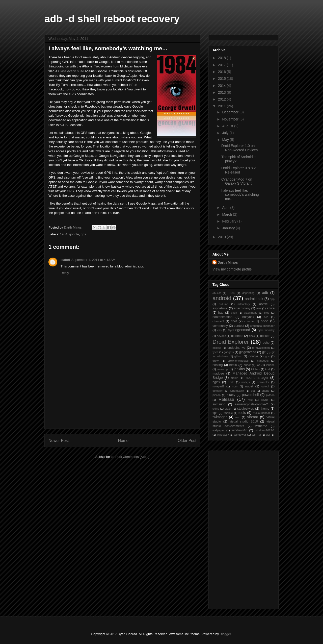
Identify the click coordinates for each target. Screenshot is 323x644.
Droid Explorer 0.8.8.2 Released (238, 170)
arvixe (263, 304)
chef (234, 321)
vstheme (261, 426)
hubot (247, 365)
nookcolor (263, 382)
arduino (223, 304)
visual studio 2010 (244, 422)
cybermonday (266, 330)
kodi (268, 369)
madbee (218, 374)
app (272, 299)
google (74, 234)
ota (253, 391)
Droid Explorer (231, 342)
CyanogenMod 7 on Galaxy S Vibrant (237, 181)
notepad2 (218, 386)
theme (265, 409)
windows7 (223, 435)
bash (234, 313)
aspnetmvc (220, 308)
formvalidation (261, 348)
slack (228, 409)
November (231, 119)
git (264, 352)
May (226, 140)
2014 (222, 86)
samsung (219, 404)
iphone (270, 365)
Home (123, 441)
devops (221, 336)
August (228, 126)
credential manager (262, 326)
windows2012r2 (265, 430)
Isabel (65, 260)
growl (216, 361)
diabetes (237, 336)
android (222, 298)
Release (226, 399)
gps (83, 234)
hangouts (263, 361)
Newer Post (59, 441)
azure (271, 308)
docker (265, 336)
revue (265, 400)
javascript (223, 369)
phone (266, 391)
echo (266, 343)
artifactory (244, 304)
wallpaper (219, 430)
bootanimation (222, 317)
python (270, 395)
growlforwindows (238, 361)
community (220, 326)
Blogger (225, 634)
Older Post (187, 441)
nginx (216, 382)
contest (239, 326)
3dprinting (248, 293)
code (264, 321)
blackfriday (250, 313)
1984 (64, 234)
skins (216, 409)
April (226, 208)
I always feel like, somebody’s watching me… (240, 195)
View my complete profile (232, 269)
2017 (222, 65)
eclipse (217, 348)
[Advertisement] (122, 389)
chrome (249, 321)
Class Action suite (71, 71)
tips (215, 413)
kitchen (255, 369)
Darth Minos (228, 262)
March (227, 214)
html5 (233, 365)
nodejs (246, 382)
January (229, 228)
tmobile (228, 413)
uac (238, 417)
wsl (268, 435)
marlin (234, 378)
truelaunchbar (261, 413)
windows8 (240, 435)
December (231, 112)
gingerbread (248, 352)
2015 (222, 79)
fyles (215, 352)
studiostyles (246, 409)
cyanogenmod (239, 330)
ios (258, 365)
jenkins (239, 369)
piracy (231, 395)
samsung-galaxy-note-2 (251, 404)
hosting (218, 365)
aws (259, 308)
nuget (249, 386)
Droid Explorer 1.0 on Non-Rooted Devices (239, 148)
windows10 (239, 430)
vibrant (253, 417)
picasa (217, 395)
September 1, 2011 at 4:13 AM (93, 260)
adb (265, 293)
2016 (222, 72)
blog (267, 313)
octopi (265, 386)
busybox (248, 317)
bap (221, 313)
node (231, 382)
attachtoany (242, 308)
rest (250, 400)
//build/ (217, 293)
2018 (222, 58)
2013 (222, 92)
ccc (266, 317)
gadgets (229, 352)
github (238, 356)
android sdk (254, 299)
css (219, 330)
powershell (250, 395)
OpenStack (237, 391)
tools (242, 413)
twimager (220, 417)
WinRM (256, 435)
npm (235, 386)
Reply (65, 273)
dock (252, 336)
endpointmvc (236, 348)
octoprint (218, 391)
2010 (222, 237)
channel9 (218, 321)
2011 (222, 106)
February (230, 221)
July (226, 133)
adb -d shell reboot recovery (112, 19)
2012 (222, 99)
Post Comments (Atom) (132, 457)
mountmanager (257, 378)
